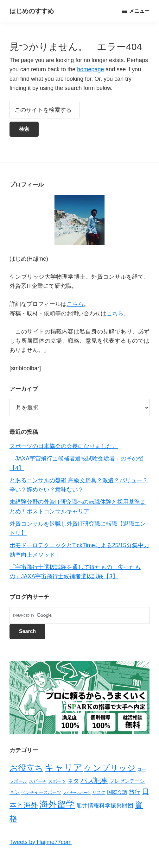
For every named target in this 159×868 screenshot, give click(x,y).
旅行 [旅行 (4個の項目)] (135, 792)
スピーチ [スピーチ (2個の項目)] (38, 781)
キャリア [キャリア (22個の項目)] (64, 767)
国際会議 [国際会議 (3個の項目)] (117, 792)
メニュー (139, 11)
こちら (75, 304)
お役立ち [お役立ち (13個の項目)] (26, 768)
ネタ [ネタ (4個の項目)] (73, 781)
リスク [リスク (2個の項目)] (99, 792)
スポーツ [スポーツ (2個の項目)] (57, 781)
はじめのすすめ (32, 11)
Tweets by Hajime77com (41, 842)
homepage (90, 69)
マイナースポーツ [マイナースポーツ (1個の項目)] (77, 793)
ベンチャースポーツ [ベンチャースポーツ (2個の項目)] (41, 792)
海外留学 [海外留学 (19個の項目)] (57, 804)
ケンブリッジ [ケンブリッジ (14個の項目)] (110, 768)
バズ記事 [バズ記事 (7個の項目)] (94, 780)
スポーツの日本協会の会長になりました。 (64, 446)
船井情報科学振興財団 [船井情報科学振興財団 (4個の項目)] (105, 806)
